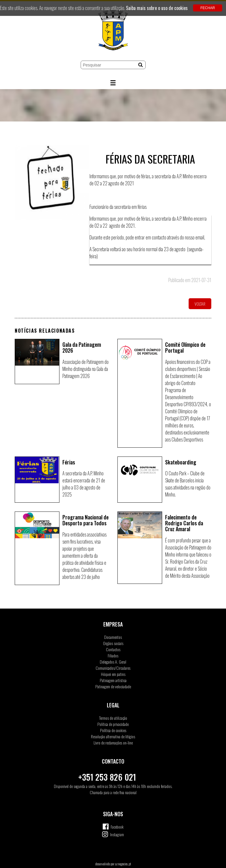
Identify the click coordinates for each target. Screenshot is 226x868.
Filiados (113, 655)
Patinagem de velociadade (113, 686)
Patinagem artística (113, 680)
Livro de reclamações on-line (113, 743)
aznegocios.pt (123, 864)
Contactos (113, 649)
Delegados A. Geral (113, 662)
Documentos (113, 637)
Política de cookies (113, 730)
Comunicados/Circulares (113, 668)
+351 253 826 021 (107, 777)
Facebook (117, 827)
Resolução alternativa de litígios (113, 736)
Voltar (200, 304)
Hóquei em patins (113, 674)
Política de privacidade (113, 724)
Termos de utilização (113, 718)
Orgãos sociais (113, 643)
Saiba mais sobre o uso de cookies (157, 8)
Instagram (117, 834)
